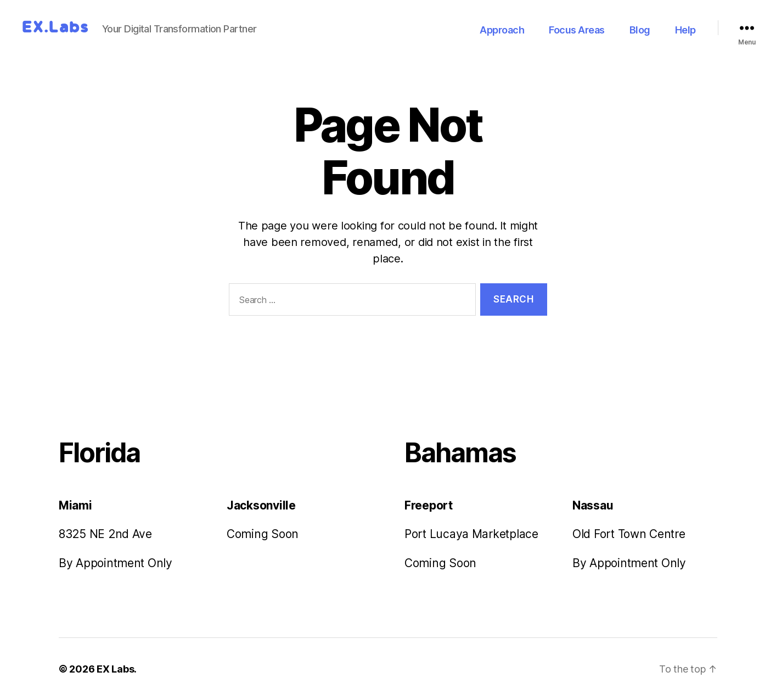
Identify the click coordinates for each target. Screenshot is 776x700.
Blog (640, 30)
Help (685, 30)
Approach (502, 30)
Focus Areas (577, 30)
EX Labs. (116, 669)
